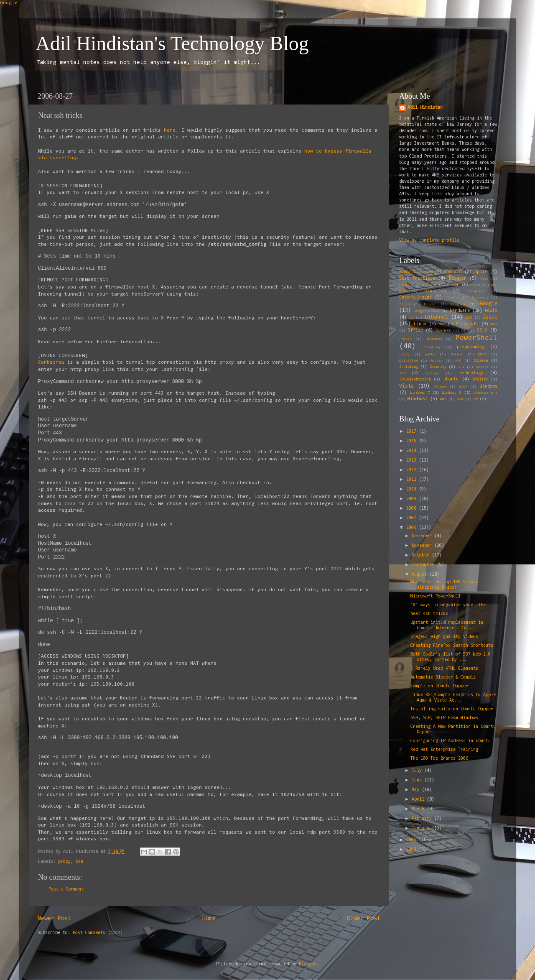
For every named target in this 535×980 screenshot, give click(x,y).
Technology (471, 373)
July (418, 771)
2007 (413, 518)
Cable (404, 285)
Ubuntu (451, 379)
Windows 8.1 (485, 393)
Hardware (460, 311)
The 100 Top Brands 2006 (439, 759)
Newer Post (54, 919)
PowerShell (476, 338)
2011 (413, 480)
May (417, 790)
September (424, 565)
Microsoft (467, 324)
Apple (481, 272)
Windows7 (418, 399)
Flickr (430, 304)
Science (481, 361)
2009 (413, 499)
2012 (413, 470)
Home (209, 919)
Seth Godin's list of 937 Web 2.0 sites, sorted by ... (451, 657)
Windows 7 (420, 393)
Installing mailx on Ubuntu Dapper (452, 709)
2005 (413, 840)
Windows (489, 387)
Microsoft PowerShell (436, 596)
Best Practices (417, 279)
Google (9, 3)
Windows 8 (452, 393)
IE (411, 318)
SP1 (461, 367)
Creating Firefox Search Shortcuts (452, 646)
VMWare (440, 387)
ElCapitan (476, 291)
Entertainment (415, 297)
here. (171, 130)
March (419, 809)
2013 (413, 461)
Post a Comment (66, 889)
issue (490, 317)
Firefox (453, 298)
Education (435, 291)
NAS (494, 324)
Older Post (364, 919)
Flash (404, 304)
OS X (482, 330)
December (423, 536)
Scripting (409, 367)
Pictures (434, 339)
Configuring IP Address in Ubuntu (451, 741)
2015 (413, 441)
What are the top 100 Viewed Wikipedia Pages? (444, 585)
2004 (413, 850)
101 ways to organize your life (448, 605)
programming (471, 347)
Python (457, 355)
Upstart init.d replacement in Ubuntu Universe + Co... (447, 625)
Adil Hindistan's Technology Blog (172, 43)
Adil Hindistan (425, 108)
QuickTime (409, 361)
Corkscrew (51, 362)
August (420, 575)
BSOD (484, 279)
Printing (432, 347)
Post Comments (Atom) (98, 933)
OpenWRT (443, 331)
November (423, 546)
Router (436, 361)
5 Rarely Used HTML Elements (444, 669)
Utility (480, 380)
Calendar (428, 285)
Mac (442, 324)
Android (453, 272)
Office (415, 330)
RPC (458, 361)
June (418, 780)
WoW (460, 399)
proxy (64, 862)
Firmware (480, 298)
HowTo (491, 311)
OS (464, 331)
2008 (413, 509)
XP (476, 399)
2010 (413, 489)
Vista (406, 386)
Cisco (475, 285)
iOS (469, 318)
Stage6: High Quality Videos (444, 637)
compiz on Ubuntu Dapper (439, 686)
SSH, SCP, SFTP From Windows (444, 718)
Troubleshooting (415, 380)
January (422, 828)
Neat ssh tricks (429, 614)
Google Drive (426, 311)
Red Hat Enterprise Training (444, 750)
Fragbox (458, 304)
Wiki (463, 387)
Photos (405, 339)
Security (438, 367)
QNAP (482, 355)
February (423, 819)
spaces (482, 367)
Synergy (432, 373)
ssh (79, 862)
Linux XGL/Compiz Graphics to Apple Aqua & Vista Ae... (453, 698)
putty (430, 355)
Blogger (458, 279)
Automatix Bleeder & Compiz (443, 678)
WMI (443, 399)
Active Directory (416, 272)
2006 (413, 528)
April (419, 800)
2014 (413, 451)
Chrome (453, 285)
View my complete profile (429, 241)
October (422, 555)
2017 (413, 432)
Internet (436, 317)
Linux (420, 324)
